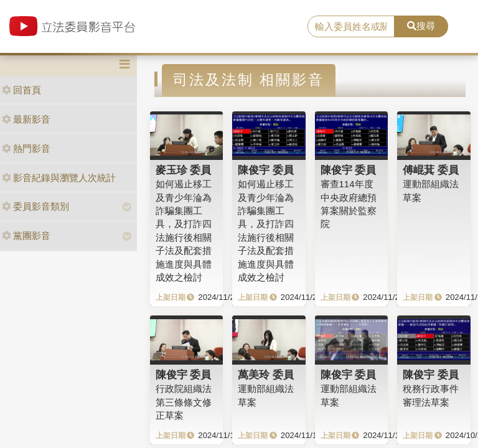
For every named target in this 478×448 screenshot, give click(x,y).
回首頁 (21, 90)
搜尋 (421, 26)
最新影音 (26, 119)
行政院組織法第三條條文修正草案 (184, 402)
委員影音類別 (35, 206)
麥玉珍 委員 (184, 170)
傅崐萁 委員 (431, 170)
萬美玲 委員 (266, 375)
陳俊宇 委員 (266, 170)
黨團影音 (26, 236)
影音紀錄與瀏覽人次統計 (59, 178)
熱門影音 (26, 148)
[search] (351, 27)
